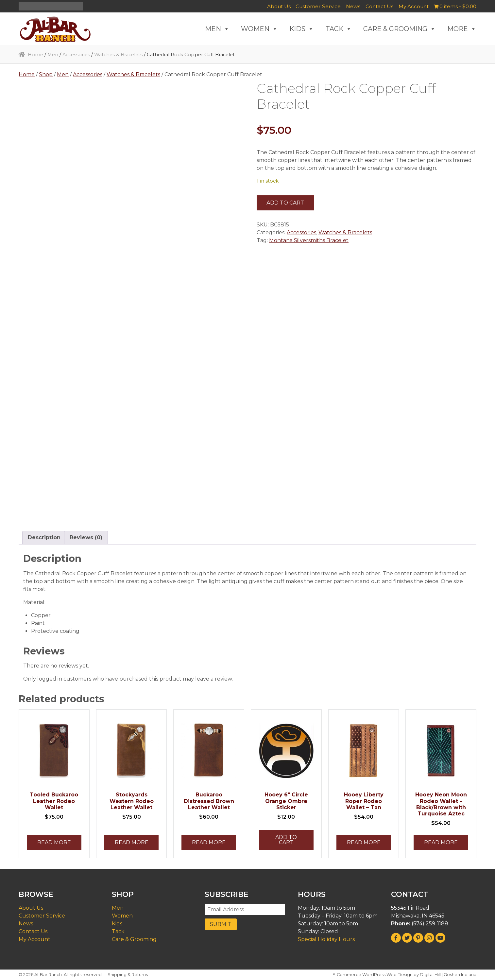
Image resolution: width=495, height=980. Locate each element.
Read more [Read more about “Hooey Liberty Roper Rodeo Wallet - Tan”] (364, 842)
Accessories (76, 55)
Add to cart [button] (286, 840)
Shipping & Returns (128, 975)
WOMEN (259, 29)
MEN (217, 29)
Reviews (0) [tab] (86, 537)
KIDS (302, 29)
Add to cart (285, 203)
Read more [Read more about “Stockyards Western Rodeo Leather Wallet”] (132, 842)
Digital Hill (430, 975)
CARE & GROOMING (400, 29)
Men (53, 55)
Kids (117, 924)
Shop (46, 74)
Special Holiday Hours (326, 939)
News (353, 6)
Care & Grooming (134, 939)
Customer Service (318, 6)
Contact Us (379, 6)
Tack (118, 931)
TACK (339, 29)
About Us (279, 6)
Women (122, 916)
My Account (414, 6)
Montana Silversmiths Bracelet (309, 240)
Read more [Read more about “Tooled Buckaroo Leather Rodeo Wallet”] (54, 842)
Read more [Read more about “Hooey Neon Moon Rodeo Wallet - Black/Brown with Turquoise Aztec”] (441, 842)
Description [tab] (44, 537)
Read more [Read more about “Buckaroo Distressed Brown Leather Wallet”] (209, 842)
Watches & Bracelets (118, 55)
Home (35, 55)
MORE (462, 29)
